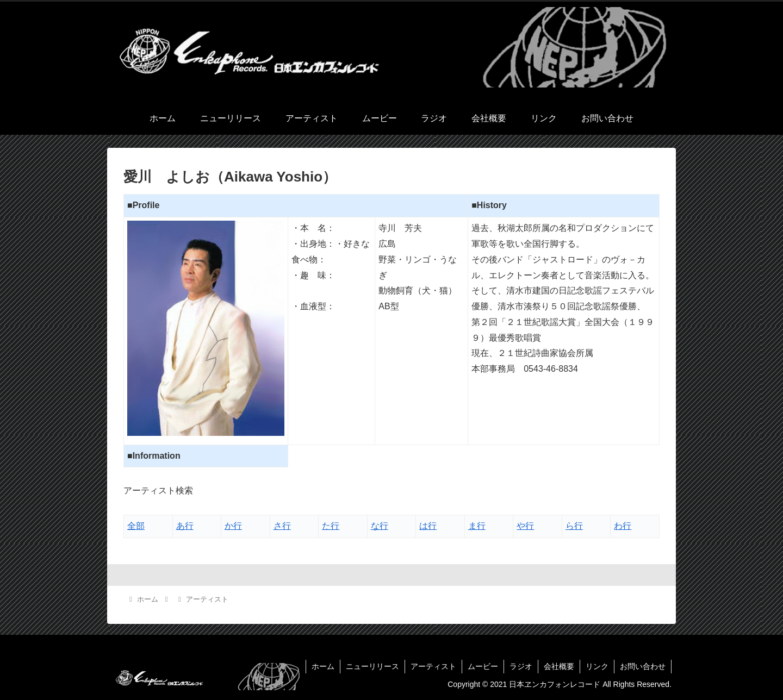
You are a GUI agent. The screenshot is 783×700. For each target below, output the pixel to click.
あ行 (185, 526)
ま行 (477, 526)
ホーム (323, 666)
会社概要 (559, 666)
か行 (233, 526)
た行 (331, 526)
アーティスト (433, 666)
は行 (428, 526)
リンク (597, 666)
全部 (136, 526)
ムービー (483, 666)
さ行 (282, 526)
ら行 (574, 526)
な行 (380, 526)
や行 (525, 526)
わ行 (623, 526)
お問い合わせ (643, 666)
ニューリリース (372, 666)
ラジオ (521, 666)
